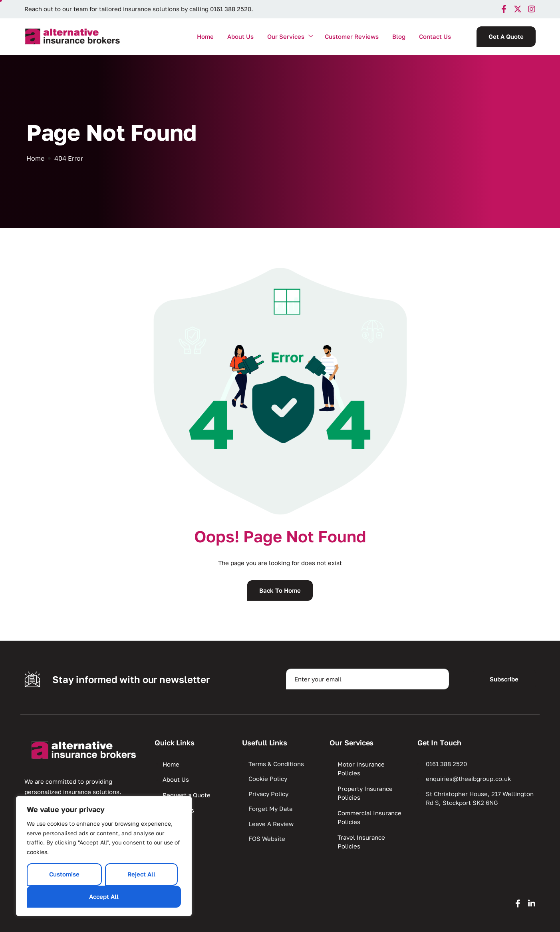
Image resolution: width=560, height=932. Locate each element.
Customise (64, 874)
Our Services (290, 37)
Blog (399, 36)
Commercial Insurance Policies (369, 817)
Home (205, 36)
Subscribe (504, 679)
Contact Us (435, 36)
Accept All (104, 896)
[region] (104, 856)
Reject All (141, 874)
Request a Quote (187, 795)
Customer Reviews (352, 36)
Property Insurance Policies (365, 793)
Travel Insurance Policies (361, 842)
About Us (240, 36)
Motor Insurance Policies (361, 769)
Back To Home (280, 590)
